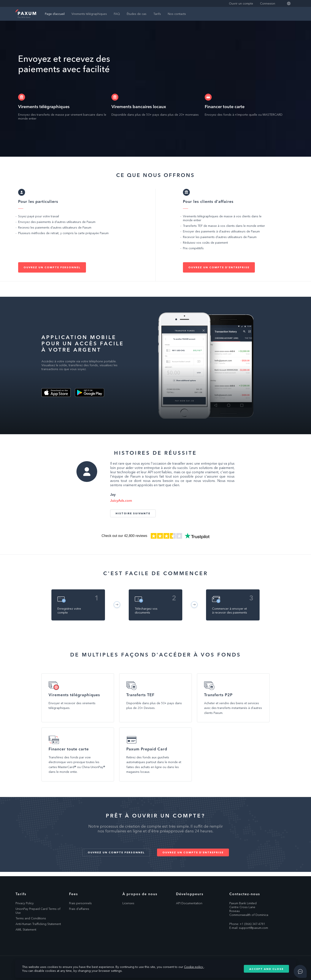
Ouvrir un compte (241, 3)
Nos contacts (177, 14)
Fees (74, 894)
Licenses (128, 903)
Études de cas (137, 14)
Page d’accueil (55, 14)
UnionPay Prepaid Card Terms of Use (38, 911)
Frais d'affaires (79, 909)
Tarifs (157, 14)
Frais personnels (80, 903)
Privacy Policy (25, 903)
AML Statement (26, 930)
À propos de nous (140, 894)
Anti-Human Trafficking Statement (38, 924)
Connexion (268, 3)
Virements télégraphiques (89, 14)
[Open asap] (300, 971)
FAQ (117, 14)
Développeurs (190, 894)
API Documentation (189, 903)
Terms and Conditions (31, 918)
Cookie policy (194, 967)
